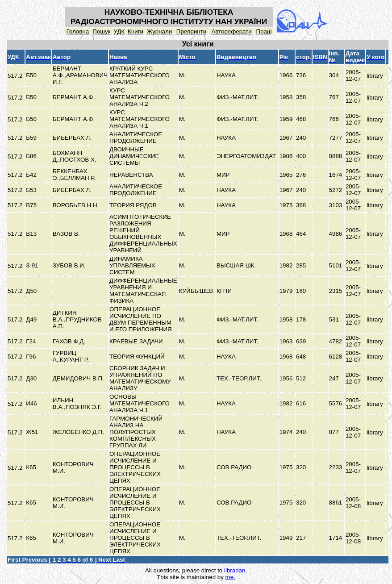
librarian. (236, 570)
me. (230, 577)
